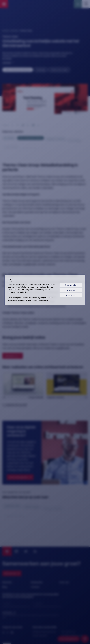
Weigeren (71, 290)
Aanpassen (71, 295)
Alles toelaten (71, 285)
